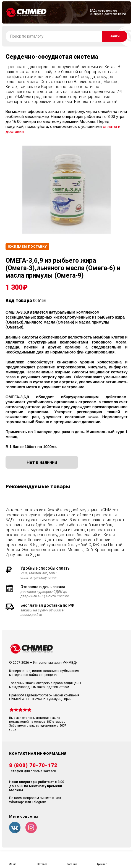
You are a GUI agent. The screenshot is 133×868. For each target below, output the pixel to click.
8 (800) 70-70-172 (33, 765)
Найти (114, 36)
